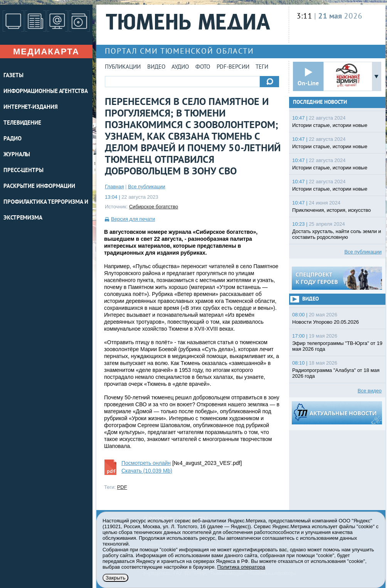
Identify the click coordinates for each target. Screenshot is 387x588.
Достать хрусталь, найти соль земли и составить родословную (337, 234)
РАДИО (13, 139)
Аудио (180, 67)
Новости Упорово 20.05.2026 (326, 322)
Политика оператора (241, 567)
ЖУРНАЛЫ (17, 155)
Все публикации (147, 187)
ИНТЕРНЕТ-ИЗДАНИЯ (30, 107)
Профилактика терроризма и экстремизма (46, 210)
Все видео (370, 391)
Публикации (123, 67)
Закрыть (115, 578)
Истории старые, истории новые (330, 125)
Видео (156, 67)
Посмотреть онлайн (146, 463)
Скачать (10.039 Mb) (147, 471)
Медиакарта (46, 52)
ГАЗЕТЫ (13, 76)
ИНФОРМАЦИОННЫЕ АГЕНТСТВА (46, 92)
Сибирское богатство (154, 207)
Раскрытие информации (39, 187)
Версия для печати (133, 219)
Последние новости (320, 102)
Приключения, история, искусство (331, 210)
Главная (114, 187)
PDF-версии (233, 67)
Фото (203, 67)
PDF (122, 487)
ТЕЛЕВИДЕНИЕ (22, 123)
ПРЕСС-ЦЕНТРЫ (24, 171)
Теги (262, 67)
